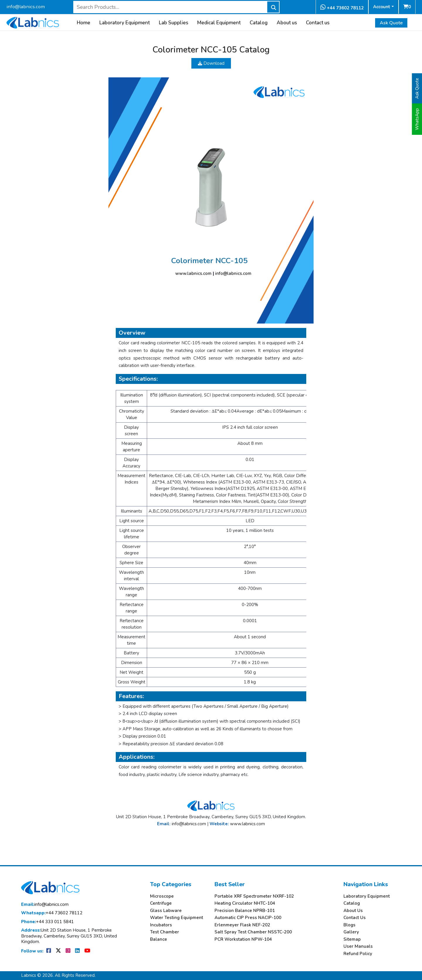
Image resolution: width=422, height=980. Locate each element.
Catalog (259, 23)
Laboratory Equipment (125, 23)
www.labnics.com (193, 273)
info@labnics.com (26, 7)
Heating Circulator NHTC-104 (245, 903)
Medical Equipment (219, 23)
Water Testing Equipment (177, 918)
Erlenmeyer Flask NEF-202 (242, 925)
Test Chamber (165, 932)
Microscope (162, 896)
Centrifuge (161, 903)
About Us (353, 911)
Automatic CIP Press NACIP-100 (248, 918)
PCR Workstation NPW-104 (243, 939)
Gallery (351, 932)
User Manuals (358, 946)
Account (382, 7)
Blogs (349, 925)
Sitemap (352, 939)
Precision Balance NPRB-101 (245, 911)
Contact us (318, 23)
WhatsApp (417, 119)
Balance (159, 939)
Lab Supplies (173, 23)
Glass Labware (166, 911)
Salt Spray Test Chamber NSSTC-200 (253, 932)
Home (84, 23)
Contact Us (355, 918)
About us (287, 23)
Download (211, 63)
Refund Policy (358, 954)
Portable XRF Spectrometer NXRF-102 (254, 896)
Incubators (161, 925)
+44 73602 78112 (342, 7)
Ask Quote (391, 23)
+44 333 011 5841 (47, 922)
